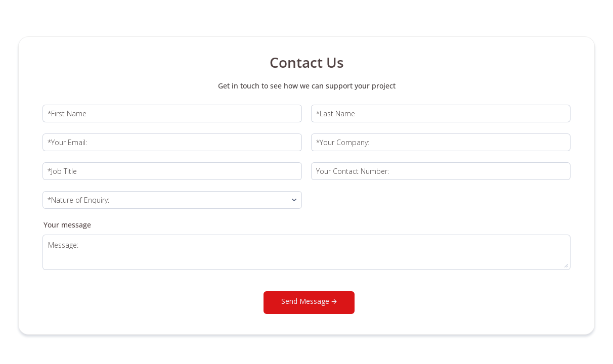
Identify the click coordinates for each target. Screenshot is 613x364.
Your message (67, 225)
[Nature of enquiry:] (172, 200)
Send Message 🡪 (309, 301)
